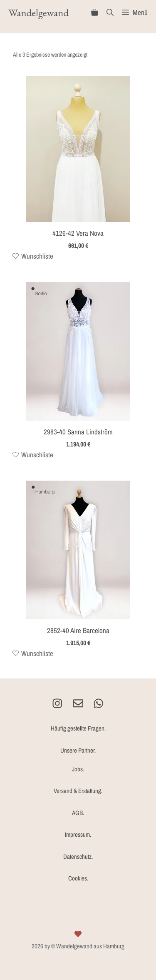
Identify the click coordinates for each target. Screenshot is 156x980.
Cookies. (78, 878)
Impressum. (78, 834)
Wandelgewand (38, 12)
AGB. (78, 813)
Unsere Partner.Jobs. (78, 760)
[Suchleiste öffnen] (110, 12)
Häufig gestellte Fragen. (78, 728)
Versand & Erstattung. (78, 791)
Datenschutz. (78, 857)
